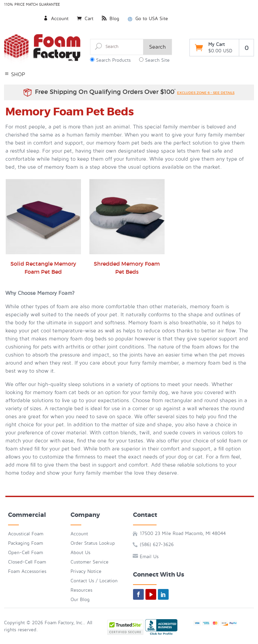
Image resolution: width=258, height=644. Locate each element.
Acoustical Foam (26, 534)
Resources (81, 590)
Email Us (149, 557)
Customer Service (90, 562)
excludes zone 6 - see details (206, 93)
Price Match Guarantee (37, 5)
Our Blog (80, 600)
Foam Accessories (27, 571)
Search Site (157, 60)
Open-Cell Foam (26, 553)
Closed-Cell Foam (27, 562)
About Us (80, 553)
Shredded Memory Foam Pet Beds (127, 227)
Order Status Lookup (93, 543)
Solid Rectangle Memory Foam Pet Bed (43, 227)
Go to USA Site (148, 19)
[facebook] (138, 594)
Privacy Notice (86, 571)
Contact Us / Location (94, 581)
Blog (111, 19)
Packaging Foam (26, 543)
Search (157, 47)
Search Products (113, 60)
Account (56, 19)
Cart (85, 19)
